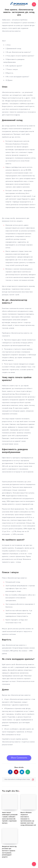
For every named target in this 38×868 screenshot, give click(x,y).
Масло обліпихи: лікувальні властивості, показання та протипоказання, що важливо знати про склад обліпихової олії (28, 819)
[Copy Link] (19, 779)
